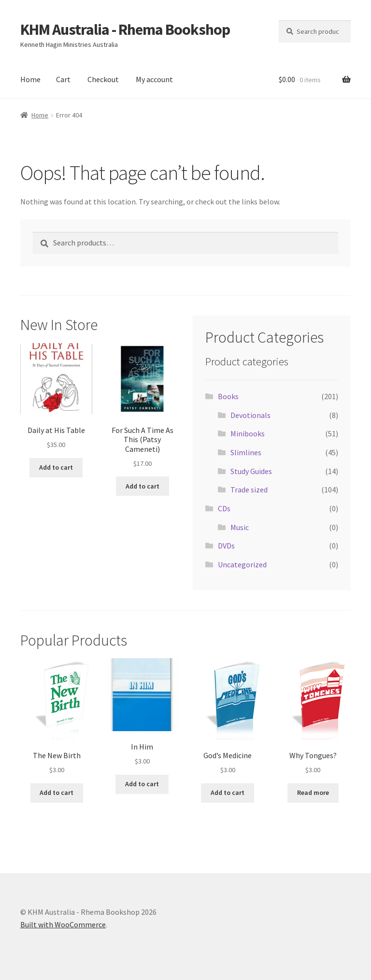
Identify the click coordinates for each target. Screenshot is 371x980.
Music (240, 527)
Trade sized (249, 490)
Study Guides (251, 471)
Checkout (103, 79)
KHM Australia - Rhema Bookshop (125, 29)
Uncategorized (242, 564)
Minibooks (248, 433)
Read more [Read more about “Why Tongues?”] (313, 793)
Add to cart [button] (56, 467)
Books (228, 396)
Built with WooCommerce (63, 924)
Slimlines (246, 452)
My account (154, 79)
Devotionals (250, 415)
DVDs (226, 546)
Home (30, 79)
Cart (63, 79)
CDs (224, 508)
